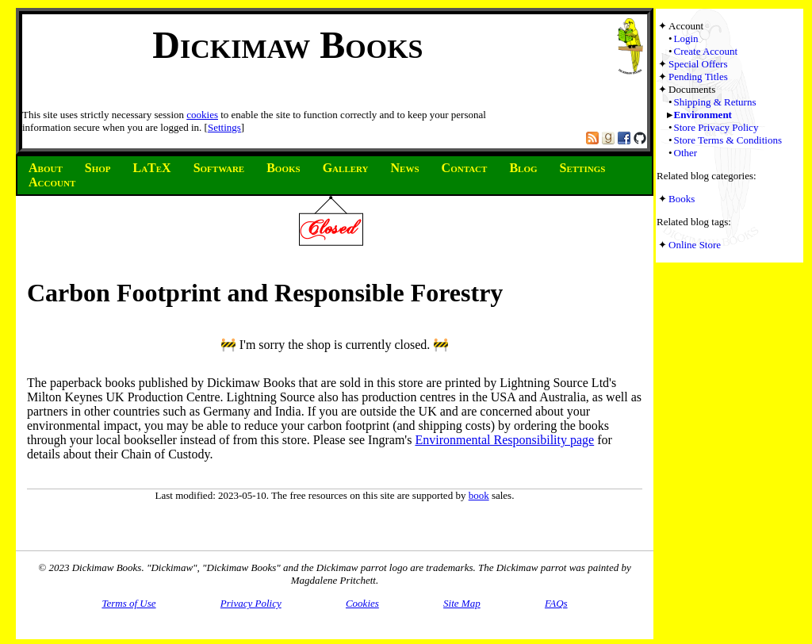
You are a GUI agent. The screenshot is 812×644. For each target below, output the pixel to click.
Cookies (362, 603)
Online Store (695, 245)
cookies (202, 115)
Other (686, 153)
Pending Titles (698, 77)
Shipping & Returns (715, 102)
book (479, 495)
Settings (224, 127)
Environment (703, 115)
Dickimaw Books (287, 45)
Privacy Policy (251, 603)
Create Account (706, 51)
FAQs (556, 603)
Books (682, 199)
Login (686, 38)
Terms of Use (128, 603)
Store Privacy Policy (716, 127)
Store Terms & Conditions (728, 140)
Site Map (462, 603)
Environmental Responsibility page (504, 440)
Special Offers (698, 64)
